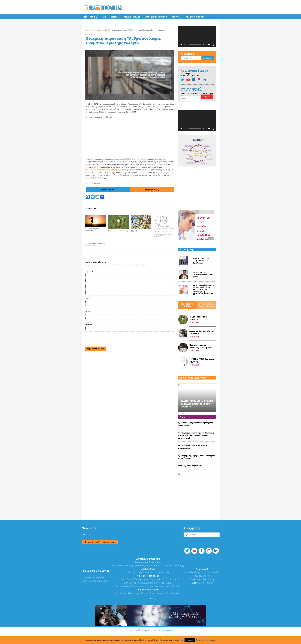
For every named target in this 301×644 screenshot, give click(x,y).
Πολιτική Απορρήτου (206, 640)
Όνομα (89, 298)
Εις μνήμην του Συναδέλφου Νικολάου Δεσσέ (203, 275)
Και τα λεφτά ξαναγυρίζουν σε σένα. (163, 236)
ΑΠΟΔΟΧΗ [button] (190, 640)
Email (88, 311)
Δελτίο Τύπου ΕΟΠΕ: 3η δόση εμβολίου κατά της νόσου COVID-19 (197, 413)
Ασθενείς (176, 17)
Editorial (115, 17)
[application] (197, 37)
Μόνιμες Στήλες (132, 17)
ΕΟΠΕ (104, 17)
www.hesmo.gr (205, 592)
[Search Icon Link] (210, 17)
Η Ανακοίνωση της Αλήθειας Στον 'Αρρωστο (202, 346)
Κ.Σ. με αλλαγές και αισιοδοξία (92, 230)
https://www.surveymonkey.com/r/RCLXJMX (102, 170)
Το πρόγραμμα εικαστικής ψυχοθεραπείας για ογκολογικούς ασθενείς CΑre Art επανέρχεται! (196, 445)
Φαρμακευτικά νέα (195, 17)
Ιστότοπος (90, 324)
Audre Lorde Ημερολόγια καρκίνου (201, 332)
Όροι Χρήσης (151, 608)
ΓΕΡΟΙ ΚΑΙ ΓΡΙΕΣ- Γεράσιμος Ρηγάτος (202, 360)
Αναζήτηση (187, 54)
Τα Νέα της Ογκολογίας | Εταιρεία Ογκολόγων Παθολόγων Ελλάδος (104, 8)
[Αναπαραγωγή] (181, 45)
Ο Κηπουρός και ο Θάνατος (118, 231)
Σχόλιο (89, 272)
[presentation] (104, 339)
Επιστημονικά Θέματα (156, 17)
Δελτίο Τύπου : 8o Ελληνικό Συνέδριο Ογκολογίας (201, 261)
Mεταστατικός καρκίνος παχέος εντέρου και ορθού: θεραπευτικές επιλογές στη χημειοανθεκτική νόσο (204, 289)
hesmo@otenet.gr (205, 589)
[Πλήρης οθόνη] (213, 45)
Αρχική (93, 17)
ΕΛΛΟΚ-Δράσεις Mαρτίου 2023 (191, 475)
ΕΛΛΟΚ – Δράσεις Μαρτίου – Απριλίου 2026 (95, 244)
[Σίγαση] (209, 45)
